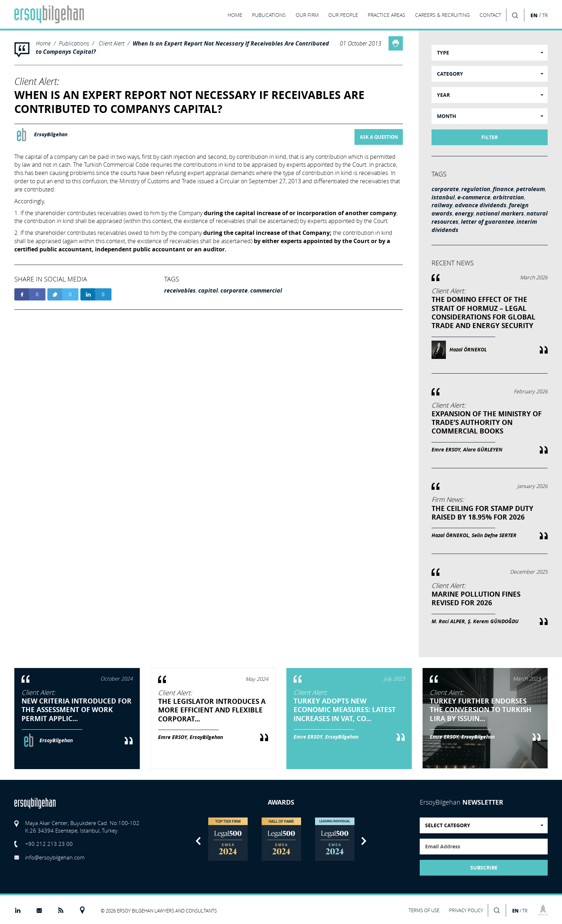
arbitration (508, 197)
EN (534, 15)
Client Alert (111, 43)
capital (208, 290)
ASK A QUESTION (379, 137)
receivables (180, 290)
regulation (476, 189)
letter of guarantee (487, 222)
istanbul (443, 197)
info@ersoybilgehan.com (55, 857)
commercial (266, 290)
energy (464, 213)
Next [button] (364, 841)
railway (442, 205)
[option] (228, 839)
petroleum (530, 189)
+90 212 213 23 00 (49, 844)
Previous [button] (198, 841)
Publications (74, 43)
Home (43, 43)
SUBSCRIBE (484, 868)
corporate (234, 290)
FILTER (490, 137)
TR (545, 15)
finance (503, 189)
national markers (500, 213)
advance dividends (481, 205)
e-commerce (474, 197)
